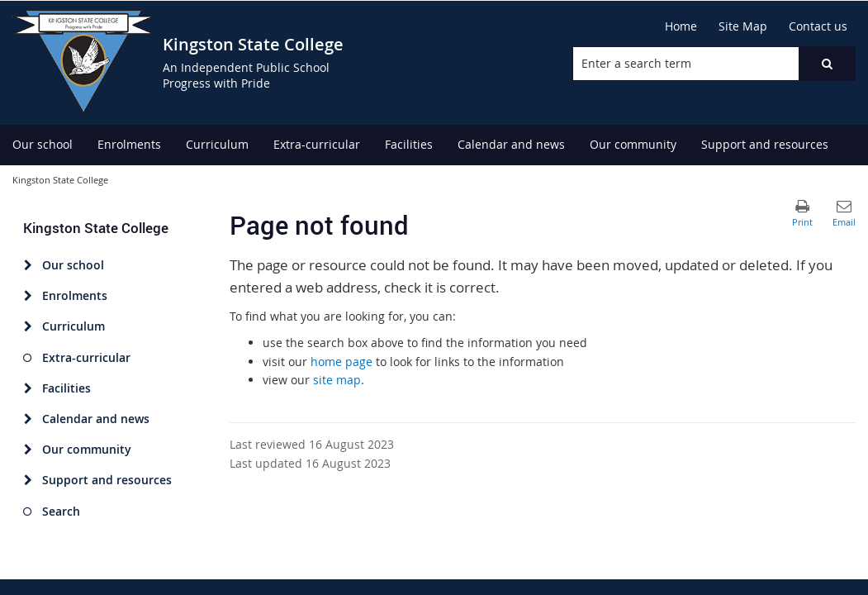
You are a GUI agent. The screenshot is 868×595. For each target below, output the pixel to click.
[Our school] (28, 265)
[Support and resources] (28, 480)
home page (342, 362)
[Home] (681, 26)
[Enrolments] (28, 296)
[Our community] (28, 450)
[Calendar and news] (28, 419)
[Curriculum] (28, 326)
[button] (827, 64)
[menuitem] (43, 145)
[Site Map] (743, 26)
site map (337, 380)
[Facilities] (28, 388)
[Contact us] (818, 26)
